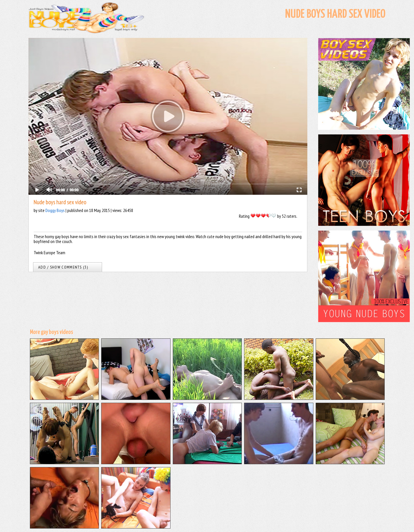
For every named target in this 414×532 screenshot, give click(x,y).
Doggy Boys (55, 210)
